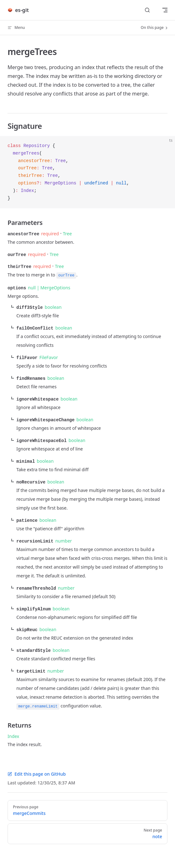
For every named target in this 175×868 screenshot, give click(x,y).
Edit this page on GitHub (37, 768)
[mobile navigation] (165, 10)
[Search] (147, 10)
